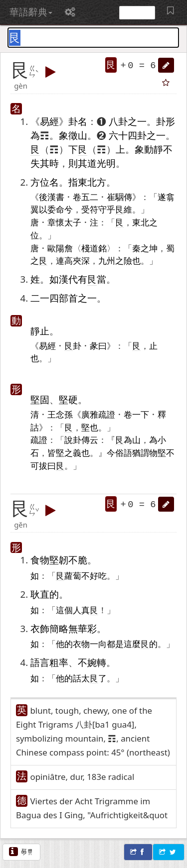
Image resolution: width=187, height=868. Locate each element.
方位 (40, 182)
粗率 (59, 662)
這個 (64, 610)
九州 (107, 260)
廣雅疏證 (98, 414)
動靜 (154, 149)
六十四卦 (128, 135)
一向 (98, 644)
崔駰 (115, 197)
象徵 (68, 135)
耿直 (40, 594)
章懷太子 (64, 222)
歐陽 (56, 248)
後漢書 (52, 197)
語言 (40, 662)
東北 (141, 222)
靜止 (40, 331)
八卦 (118, 121)
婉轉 (97, 662)
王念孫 (60, 414)
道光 (97, 163)
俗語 (124, 452)
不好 (90, 575)
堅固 (40, 399)
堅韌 (59, 560)
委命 (56, 209)
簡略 (59, 628)
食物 (40, 560)
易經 (49, 121)
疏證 (39, 439)
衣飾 (40, 628)
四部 (59, 298)
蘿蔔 (73, 575)
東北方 (92, 182)
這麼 (132, 644)
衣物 (81, 644)
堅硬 (68, 399)
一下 (141, 414)
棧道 (90, 248)
